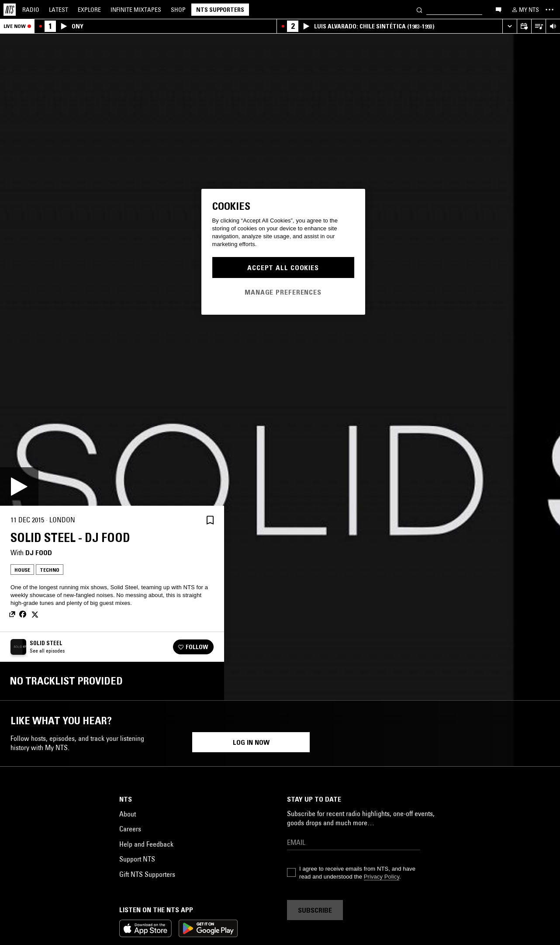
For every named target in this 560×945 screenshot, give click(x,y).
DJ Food (39, 552)
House (22, 570)
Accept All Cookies (283, 268)
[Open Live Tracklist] (538, 26)
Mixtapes (136, 10)
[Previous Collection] (543, 795)
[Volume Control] (553, 26)
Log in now (251, 932)
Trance (472, 865)
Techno (50, 570)
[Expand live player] (510, 26)
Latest (59, 10)
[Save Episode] (210, 520)
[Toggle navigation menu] (550, 10)
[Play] (19, 486)
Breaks (334, 851)
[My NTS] (525, 10)
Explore (89, 10)
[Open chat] (498, 9)
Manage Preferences (283, 292)
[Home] (10, 10)
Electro (169, 865)
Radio (31, 10)
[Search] (419, 9)
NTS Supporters (220, 10)
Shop (178, 10)
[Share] (189, 520)
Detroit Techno (374, 851)
